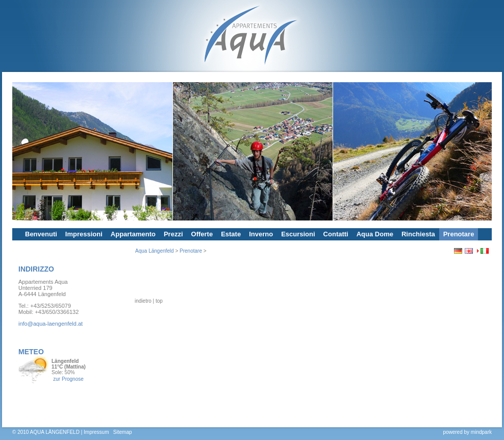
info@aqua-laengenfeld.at (51, 324)
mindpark (481, 432)
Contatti (336, 234)
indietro (143, 352)
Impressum (96, 432)
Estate (231, 234)
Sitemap (123, 432)
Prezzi (173, 234)
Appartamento (133, 234)
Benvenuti (41, 234)
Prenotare (459, 234)
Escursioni (298, 234)
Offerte (202, 234)
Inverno (261, 234)
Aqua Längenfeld (155, 251)
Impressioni (84, 234)
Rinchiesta (418, 234)
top (159, 352)
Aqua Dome (375, 234)
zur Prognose (68, 379)
